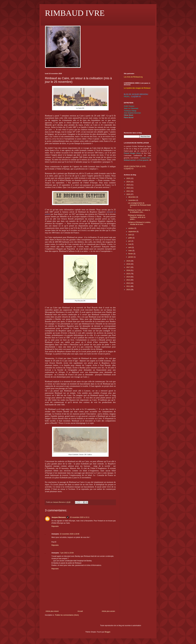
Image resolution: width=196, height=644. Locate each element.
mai (130, 244)
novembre (132, 200)
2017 (128, 267)
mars (130, 251)
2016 (128, 270)
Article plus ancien (108, 611)
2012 (128, 283)
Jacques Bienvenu (59, 517)
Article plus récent (52, 611)
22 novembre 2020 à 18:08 (69, 534)
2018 (128, 264)
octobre (131, 228)
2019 (128, 261)
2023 (128, 185)
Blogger (107, 632)
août (130, 235)
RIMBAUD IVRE (75, 13)
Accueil (80, 611)
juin (130, 241)
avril (130, 247)
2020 (128, 194)
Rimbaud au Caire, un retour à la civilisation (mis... (139, 211)
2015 (128, 274)
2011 (128, 286)
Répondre (55, 526)
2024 (128, 182)
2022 (128, 188)
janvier (131, 257)
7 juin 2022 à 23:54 (67, 553)
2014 (128, 277)
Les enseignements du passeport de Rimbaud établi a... (139, 205)
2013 (128, 280)
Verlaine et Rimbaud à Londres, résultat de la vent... (139, 223)
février (131, 254)
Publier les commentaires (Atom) (67, 615)
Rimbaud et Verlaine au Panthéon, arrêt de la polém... (137, 217)
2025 (128, 178)
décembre (132, 197)
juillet (130, 238)
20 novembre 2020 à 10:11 (80, 517)
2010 (128, 290)
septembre (132, 232)
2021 (128, 191)
